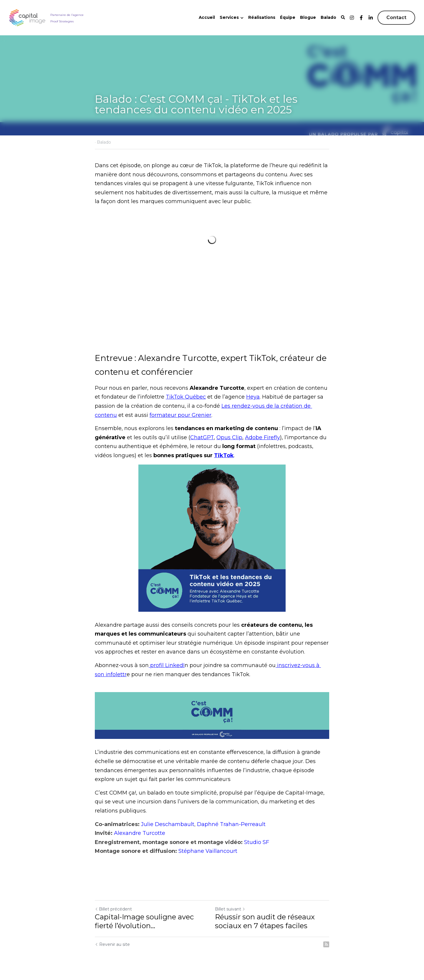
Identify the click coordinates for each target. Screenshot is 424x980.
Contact (396, 18)
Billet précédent (113, 909)
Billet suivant (230, 909)
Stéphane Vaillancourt (208, 851)
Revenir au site (112, 944)
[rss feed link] (326, 944)
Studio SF (257, 842)
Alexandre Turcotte (140, 833)
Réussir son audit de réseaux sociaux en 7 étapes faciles (265, 921)
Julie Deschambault (168, 824)
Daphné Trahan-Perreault (231, 824)
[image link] (27, 17)
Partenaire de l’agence (67, 15)
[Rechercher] (343, 18)
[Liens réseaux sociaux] (352, 18)
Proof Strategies (62, 21)
